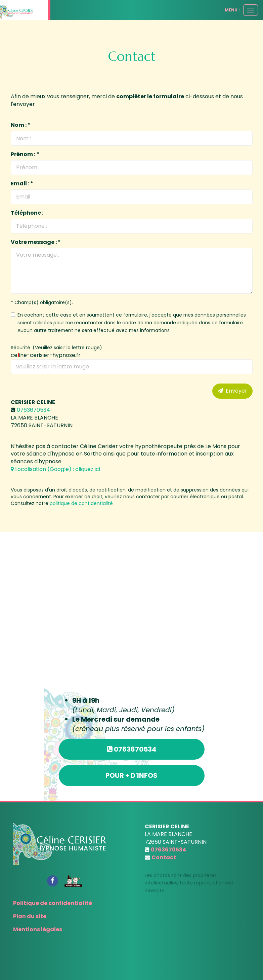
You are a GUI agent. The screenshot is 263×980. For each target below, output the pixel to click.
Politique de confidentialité (53, 903)
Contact (164, 857)
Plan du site (30, 916)
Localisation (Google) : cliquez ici (55, 469)
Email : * (22, 184)
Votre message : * (36, 242)
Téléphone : (27, 213)
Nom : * (21, 125)
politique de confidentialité (81, 503)
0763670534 (33, 410)
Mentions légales (38, 929)
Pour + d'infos (131, 775)
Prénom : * (25, 154)
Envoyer (232, 391)
